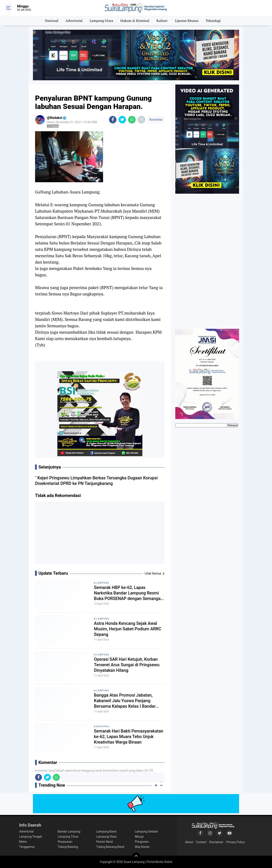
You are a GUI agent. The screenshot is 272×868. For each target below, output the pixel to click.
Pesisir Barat (105, 842)
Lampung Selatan (147, 831)
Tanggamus (27, 847)
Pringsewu (142, 842)
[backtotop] (136, 857)
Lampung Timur (68, 837)
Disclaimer (216, 842)
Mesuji (139, 837)
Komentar (156, 120)
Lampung (103, 583)
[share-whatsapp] (132, 120)
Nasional (52, 21)
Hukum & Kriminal (135, 21)
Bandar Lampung (69, 831)
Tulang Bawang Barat (110, 847)
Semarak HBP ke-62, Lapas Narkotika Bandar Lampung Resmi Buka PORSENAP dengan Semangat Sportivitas (128, 593)
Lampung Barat (106, 831)
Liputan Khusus (187, 21)
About (189, 842)
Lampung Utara (102, 21)
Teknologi (213, 21)
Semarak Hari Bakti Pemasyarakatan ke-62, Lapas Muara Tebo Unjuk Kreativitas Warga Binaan (129, 737)
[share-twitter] (122, 120)
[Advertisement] (100, 534)
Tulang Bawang (68, 847)
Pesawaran (65, 842)
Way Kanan (142, 847)
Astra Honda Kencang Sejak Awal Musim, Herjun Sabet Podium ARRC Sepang (128, 629)
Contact (201, 842)
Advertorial (74, 21)
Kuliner (162, 21)
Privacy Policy (235, 842)
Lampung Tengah (31, 837)
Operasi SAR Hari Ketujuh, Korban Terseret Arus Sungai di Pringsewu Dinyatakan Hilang (127, 665)
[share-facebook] (113, 120)
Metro (23, 842)
